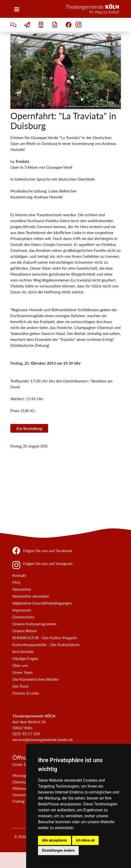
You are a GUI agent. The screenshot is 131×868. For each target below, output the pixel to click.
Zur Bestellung (29, 428)
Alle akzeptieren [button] (55, 840)
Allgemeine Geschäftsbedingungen (42, 603)
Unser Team (22, 672)
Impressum (22, 610)
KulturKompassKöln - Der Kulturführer (46, 645)
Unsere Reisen (25, 631)
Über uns (20, 665)
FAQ (16, 582)
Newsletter (22, 589)
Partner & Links (26, 693)
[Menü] (17, 9)
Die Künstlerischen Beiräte (35, 679)
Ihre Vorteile (23, 651)
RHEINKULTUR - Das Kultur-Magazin (45, 638)
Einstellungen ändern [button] (58, 850)
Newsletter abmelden (31, 596)
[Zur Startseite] (93, 9)
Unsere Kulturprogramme (34, 624)
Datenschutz (23, 617)
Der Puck (20, 686)
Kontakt (19, 575)
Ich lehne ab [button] (85, 840)
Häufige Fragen (25, 658)
